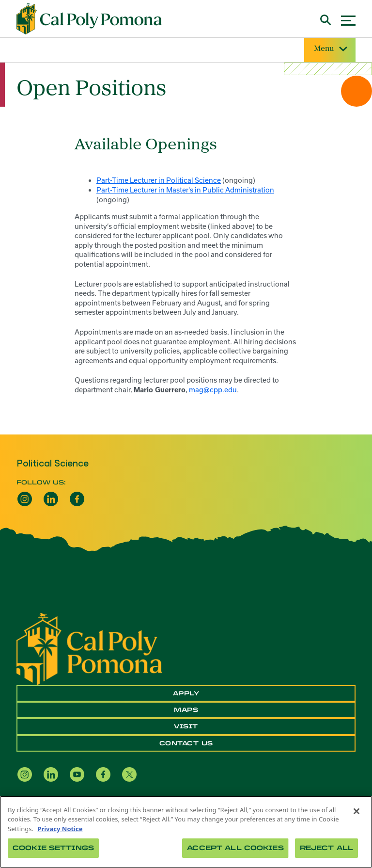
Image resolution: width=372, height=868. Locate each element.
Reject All (326, 848)
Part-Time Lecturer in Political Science (159, 180)
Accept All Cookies (235, 848)
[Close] (356, 811)
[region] (186, 832)
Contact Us (186, 743)
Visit (186, 726)
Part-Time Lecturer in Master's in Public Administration (185, 190)
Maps (186, 710)
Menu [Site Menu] (330, 49)
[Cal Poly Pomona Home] (89, 19)
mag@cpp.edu (213, 390)
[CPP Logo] (89, 648)
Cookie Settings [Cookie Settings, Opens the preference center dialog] (53, 848)
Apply (186, 693)
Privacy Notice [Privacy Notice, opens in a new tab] (60, 829)
